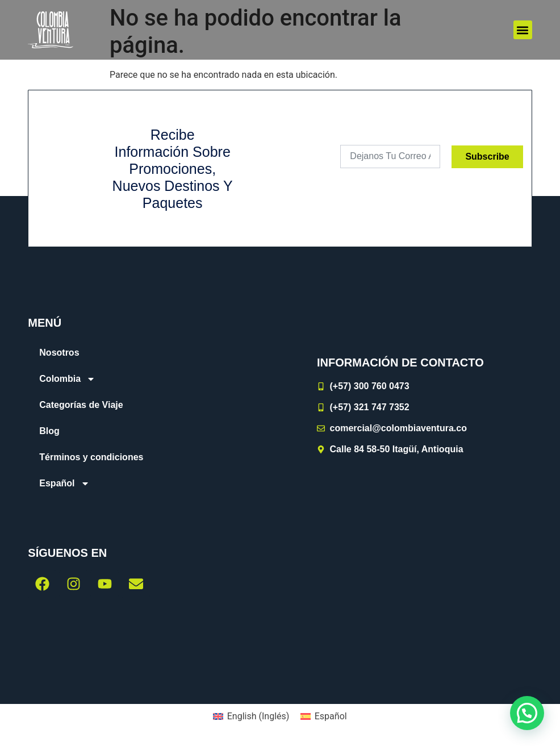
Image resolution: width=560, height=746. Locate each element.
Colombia (67, 379)
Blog (49, 431)
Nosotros (59, 353)
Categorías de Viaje (81, 405)
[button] (523, 30)
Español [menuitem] (331, 716)
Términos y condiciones (91, 457)
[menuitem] (140, 484)
